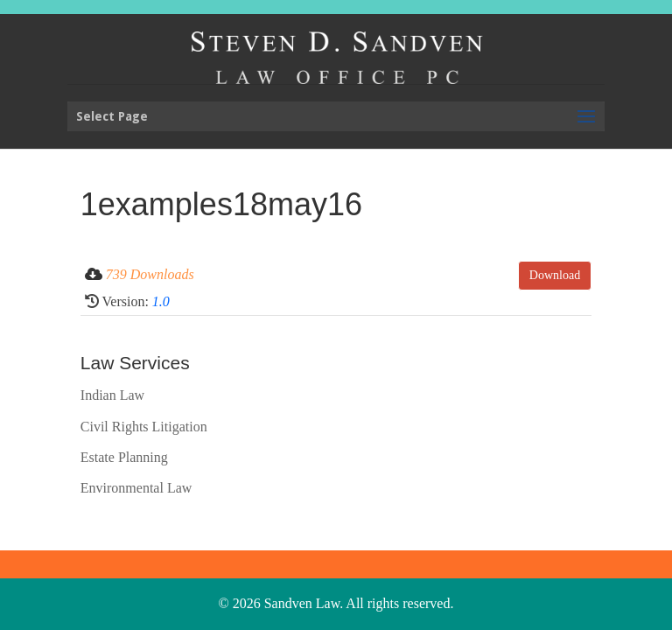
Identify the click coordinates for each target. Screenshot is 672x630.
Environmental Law (136, 488)
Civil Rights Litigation (144, 427)
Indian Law (112, 395)
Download (555, 275)
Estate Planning (124, 457)
